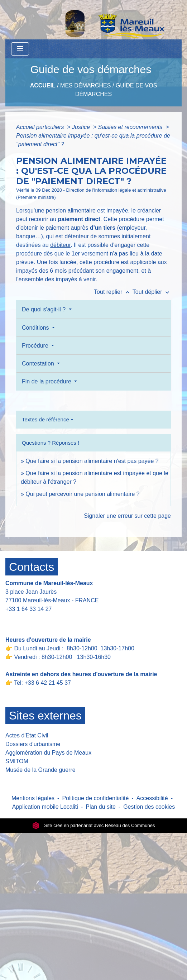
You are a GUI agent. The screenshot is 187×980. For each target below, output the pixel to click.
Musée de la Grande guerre (40, 770)
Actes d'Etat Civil (27, 735)
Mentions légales (33, 798)
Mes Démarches (85, 85)
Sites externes (45, 716)
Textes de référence (45, 419)
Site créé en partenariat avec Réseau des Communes (94, 825)
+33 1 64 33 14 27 (28, 609)
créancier (149, 211)
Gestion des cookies (149, 807)
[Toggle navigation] (20, 49)
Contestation (39, 364)
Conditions (36, 328)
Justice (82, 127)
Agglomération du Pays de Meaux (48, 753)
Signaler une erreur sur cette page (127, 516)
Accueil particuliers (41, 127)
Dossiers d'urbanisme (33, 744)
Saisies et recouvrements (131, 127)
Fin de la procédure (47, 381)
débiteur (60, 245)
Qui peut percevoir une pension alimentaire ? (82, 494)
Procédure (36, 346)
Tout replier (113, 292)
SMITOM (17, 761)
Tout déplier (152, 292)
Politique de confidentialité (95, 798)
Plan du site (101, 807)
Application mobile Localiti (45, 807)
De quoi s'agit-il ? (45, 309)
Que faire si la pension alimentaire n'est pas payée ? (92, 461)
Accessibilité (152, 798)
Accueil (43, 85)
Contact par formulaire (38, 620)
